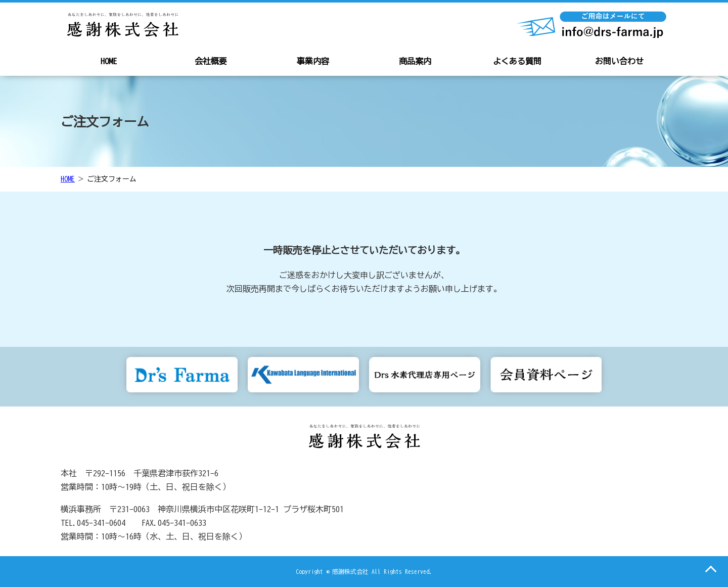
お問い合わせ (619, 61)
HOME (109, 61)
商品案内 (415, 61)
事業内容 (313, 61)
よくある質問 (517, 61)
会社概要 (211, 61)
